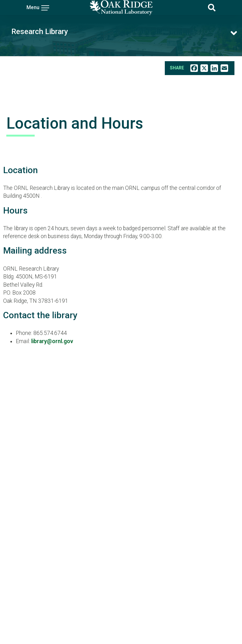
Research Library (40, 32)
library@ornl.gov (52, 341)
